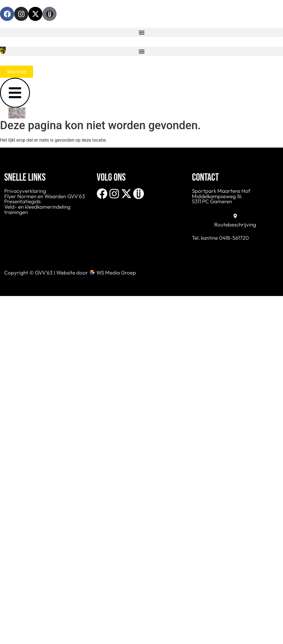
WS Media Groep (116, 273)
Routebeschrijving (235, 224)
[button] (141, 32)
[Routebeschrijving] (235, 216)
